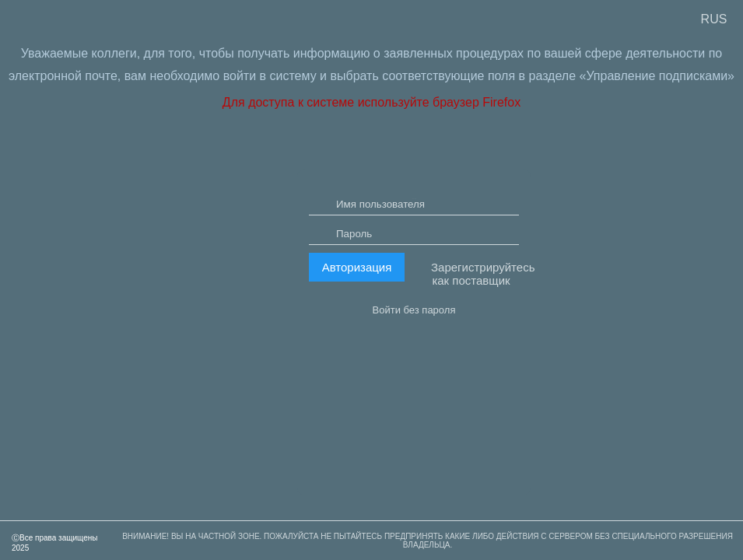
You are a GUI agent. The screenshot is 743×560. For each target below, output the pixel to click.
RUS (714, 19)
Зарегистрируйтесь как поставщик (475, 315)
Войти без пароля (414, 351)
